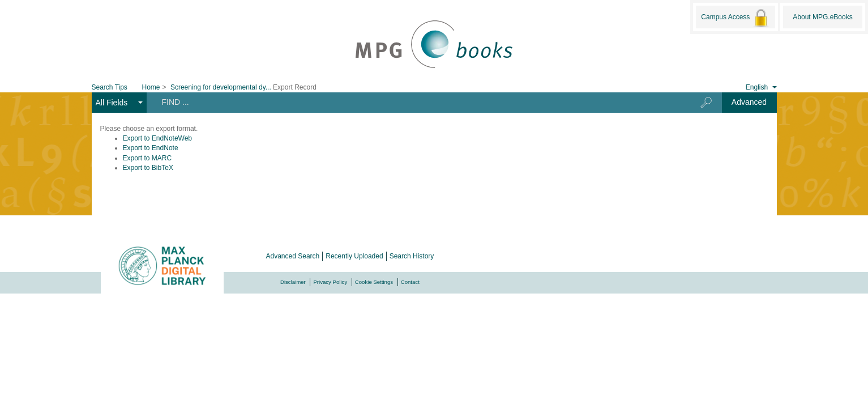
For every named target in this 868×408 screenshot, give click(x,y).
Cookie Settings (374, 282)
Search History (412, 256)
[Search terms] (414, 102)
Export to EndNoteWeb (158, 138)
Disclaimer (293, 282)
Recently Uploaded (354, 256)
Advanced (749, 102)
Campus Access (735, 18)
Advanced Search (293, 256)
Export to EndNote (151, 148)
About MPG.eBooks (822, 17)
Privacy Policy (330, 282)
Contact (410, 282)
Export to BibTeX (148, 168)
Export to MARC (147, 158)
